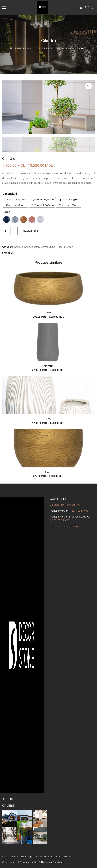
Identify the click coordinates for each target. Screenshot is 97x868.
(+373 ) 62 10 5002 (60, 520)
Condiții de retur (10, 862)
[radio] (16, 200)
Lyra (49, 313)
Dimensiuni (10, 194)
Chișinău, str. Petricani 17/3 (65, 505)
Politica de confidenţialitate (52, 862)
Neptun (49, 366)
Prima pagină (23, 49)
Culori (6, 212)
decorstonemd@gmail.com (65, 526)
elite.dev (67, 857)
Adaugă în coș (30, 231)
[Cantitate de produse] (6, 231)
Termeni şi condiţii (28, 862)
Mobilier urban (44, 49)
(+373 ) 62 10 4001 (80, 511)
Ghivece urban (67, 49)
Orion (49, 472)
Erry (49, 419)
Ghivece (19, 247)
